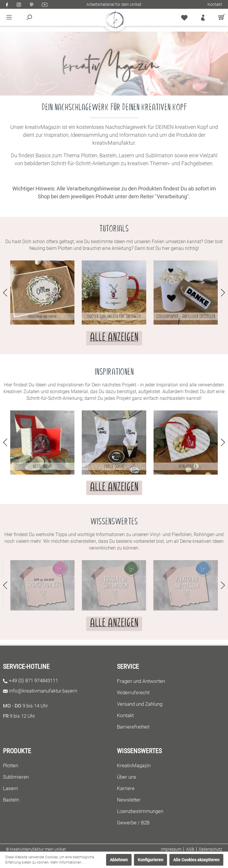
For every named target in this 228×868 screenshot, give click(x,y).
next (223, 293)
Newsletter (129, 800)
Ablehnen (119, 860)
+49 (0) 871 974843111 (33, 681)
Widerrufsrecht (133, 693)
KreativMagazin (134, 765)
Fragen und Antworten (141, 681)
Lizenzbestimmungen (140, 811)
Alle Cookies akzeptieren (196, 860)
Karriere (126, 788)
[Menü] (9, 17)
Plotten (11, 765)
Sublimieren (16, 777)
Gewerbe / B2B (133, 823)
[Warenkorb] (220, 17)
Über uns (127, 777)
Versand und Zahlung (140, 704)
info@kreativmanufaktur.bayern (43, 691)
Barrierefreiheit (133, 727)
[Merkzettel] (184, 17)
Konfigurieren (150, 860)
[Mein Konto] (203, 17)
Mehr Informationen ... (68, 862)
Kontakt (215, 4)
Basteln (11, 800)
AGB (190, 849)
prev (5, 293)
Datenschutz (211, 849)
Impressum (171, 849)
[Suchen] (29, 17)
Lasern (10, 788)
